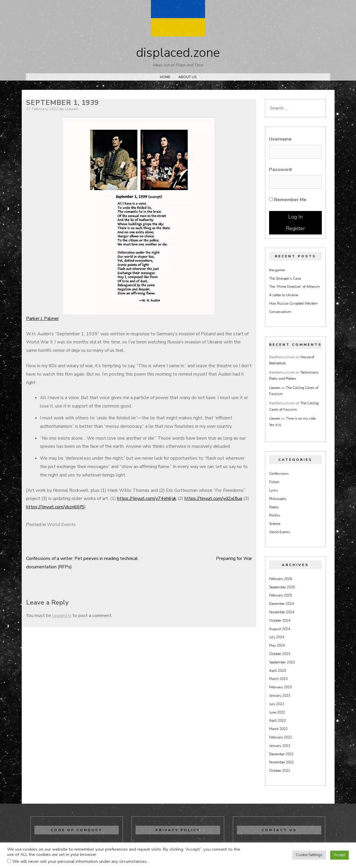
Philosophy (278, 499)
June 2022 (277, 712)
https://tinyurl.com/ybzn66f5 (55, 507)
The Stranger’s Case (285, 279)
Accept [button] (339, 855)
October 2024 (280, 620)
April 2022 (278, 720)
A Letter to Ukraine (284, 295)
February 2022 (281, 737)
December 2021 (281, 754)
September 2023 (282, 662)
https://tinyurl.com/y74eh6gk (147, 498)
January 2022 (280, 746)
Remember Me (288, 200)
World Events (61, 525)
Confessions (279, 474)
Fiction (274, 482)
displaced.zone (178, 53)
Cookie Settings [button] (309, 855)
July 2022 (277, 704)
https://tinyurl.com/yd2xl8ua (213, 498)
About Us (187, 77)
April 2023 (278, 671)
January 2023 (280, 696)
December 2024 (281, 604)
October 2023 (280, 654)
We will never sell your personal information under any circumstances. (80, 861)
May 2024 (277, 645)
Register (295, 228)
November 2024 (282, 612)
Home (165, 77)
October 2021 (280, 771)
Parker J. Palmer (42, 319)
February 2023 (281, 687)
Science (275, 524)
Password (280, 170)
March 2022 (278, 729)
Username (280, 139)
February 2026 (281, 579)
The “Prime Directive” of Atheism (295, 287)
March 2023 (278, 679)
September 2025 (282, 587)
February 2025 (281, 595)
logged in (62, 616)
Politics (275, 515)
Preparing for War (234, 558)
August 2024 (280, 629)
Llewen (72, 109)
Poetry (274, 507)
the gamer (277, 270)
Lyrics (274, 490)
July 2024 (277, 637)
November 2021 (282, 762)
